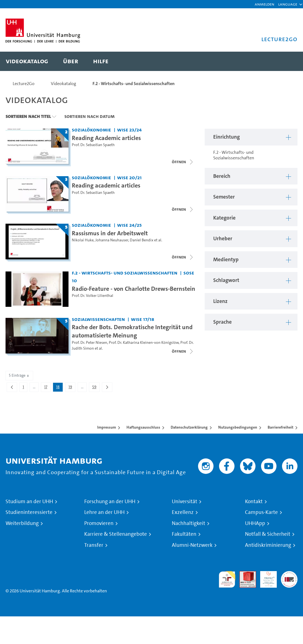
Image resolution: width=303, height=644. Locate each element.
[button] (288, 4)
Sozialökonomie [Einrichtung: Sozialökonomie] (91, 130)
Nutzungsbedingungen (238, 427)
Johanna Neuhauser (112, 240)
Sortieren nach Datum (89, 116)
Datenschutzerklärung (189, 427)
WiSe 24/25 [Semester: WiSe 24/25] (129, 225)
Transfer (94, 545)
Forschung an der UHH (110, 502)
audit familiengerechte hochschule (227, 580)
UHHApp (255, 523)
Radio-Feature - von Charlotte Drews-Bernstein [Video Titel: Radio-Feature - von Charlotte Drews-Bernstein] (134, 289)
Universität (185, 502)
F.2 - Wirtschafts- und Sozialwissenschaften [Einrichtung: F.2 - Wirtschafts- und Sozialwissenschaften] (125, 273)
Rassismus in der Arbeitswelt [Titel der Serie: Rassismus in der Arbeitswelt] (110, 233)
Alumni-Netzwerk (192, 545)
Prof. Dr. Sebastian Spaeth (93, 145)
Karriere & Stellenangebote (116, 534)
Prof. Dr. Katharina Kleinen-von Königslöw (144, 343)
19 (72, 388)
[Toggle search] (288, 61)
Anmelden (264, 4)
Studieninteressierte (29, 512)
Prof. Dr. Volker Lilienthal (93, 296)
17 (47, 388)
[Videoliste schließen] (183, 162)
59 (96, 388)
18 (59, 388)
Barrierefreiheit (280, 427)
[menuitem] (27, 61)
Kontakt (254, 502)
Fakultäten (184, 534)
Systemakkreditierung (289, 574)
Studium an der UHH (29, 502)
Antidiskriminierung (268, 545)
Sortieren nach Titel (28, 116)
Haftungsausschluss (143, 427)
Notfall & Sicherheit (268, 534)
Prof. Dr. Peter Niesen (89, 343)
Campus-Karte (261, 512)
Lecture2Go (24, 84)
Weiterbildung (22, 523)
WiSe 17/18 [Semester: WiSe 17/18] (143, 319)
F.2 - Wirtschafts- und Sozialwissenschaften (134, 84)
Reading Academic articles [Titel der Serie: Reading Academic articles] (106, 138)
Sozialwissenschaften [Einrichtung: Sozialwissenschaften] (98, 319)
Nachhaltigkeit (189, 523)
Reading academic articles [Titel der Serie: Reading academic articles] (106, 185)
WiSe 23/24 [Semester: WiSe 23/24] (129, 130)
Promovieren (99, 523)
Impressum (107, 427)
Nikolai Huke (83, 240)
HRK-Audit (265, 578)
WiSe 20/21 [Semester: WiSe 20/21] (129, 177)
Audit (245, 574)
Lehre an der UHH (104, 512)
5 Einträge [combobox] (19, 375)
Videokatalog (64, 84)
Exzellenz (183, 512)
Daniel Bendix (142, 240)
